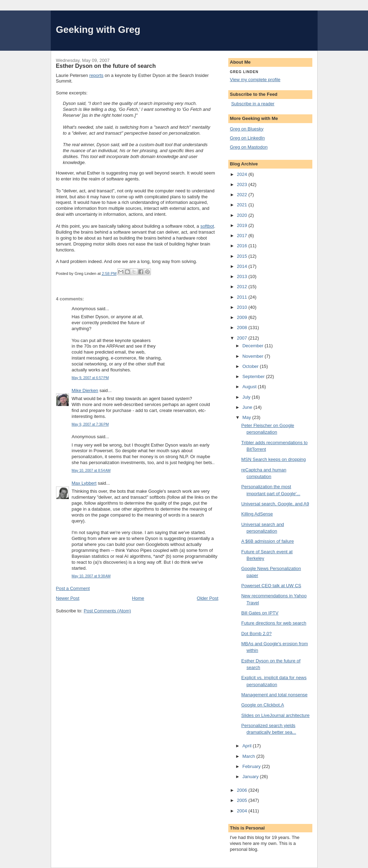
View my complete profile (255, 80)
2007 (243, 338)
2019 (243, 225)
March (249, 756)
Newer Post (68, 598)
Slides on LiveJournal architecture (275, 715)
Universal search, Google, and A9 (275, 504)
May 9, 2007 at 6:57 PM (90, 378)
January (251, 777)
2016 (243, 246)
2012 (243, 287)
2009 (243, 317)
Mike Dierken (85, 390)
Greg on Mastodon (249, 147)
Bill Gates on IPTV (260, 613)
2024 (243, 174)
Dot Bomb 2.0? (256, 634)
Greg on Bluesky (247, 129)
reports (96, 75)
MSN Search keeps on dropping (273, 459)
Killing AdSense (257, 514)
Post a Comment (73, 588)
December (254, 346)
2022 (243, 195)
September (254, 376)
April (248, 746)
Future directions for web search (274, 623)
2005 (243, 800)
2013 (243, 276)
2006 (243, 790)
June (248, 407)
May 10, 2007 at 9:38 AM (91, 576)
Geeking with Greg (98, 30)
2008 (243, 328)
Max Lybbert (84, 483)
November (254, 356)
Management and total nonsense (274, 695)
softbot (207, 226)
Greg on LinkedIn (248, 138)
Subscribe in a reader (253, 104)
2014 (243, 266)
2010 (243, 307)
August (250, 387)
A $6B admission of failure (268, 541)
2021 (243, 205)
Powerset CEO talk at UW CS (271, 586)
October (251, 366)
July (247, 397)
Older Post (207, 598)
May (247, 417)
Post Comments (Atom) (107, 611)
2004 (243, 811)
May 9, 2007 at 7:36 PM (90, 424)
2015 (243, 256)
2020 (243, 215)
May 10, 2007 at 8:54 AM (91, 471)
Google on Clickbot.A (263, 705)
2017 (243, 236)
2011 (243, 297)
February (252, 766)
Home (138, 598)
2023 (243, 184)
